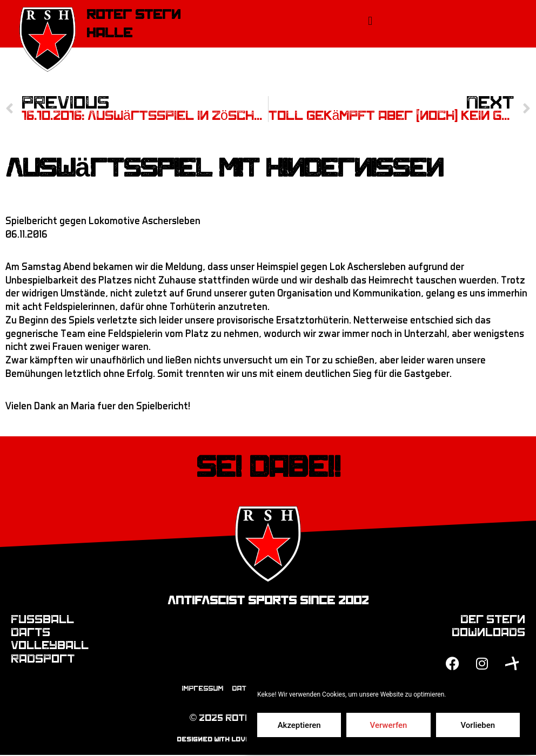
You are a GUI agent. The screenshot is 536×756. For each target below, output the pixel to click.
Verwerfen (389, 725)
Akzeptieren (299, 725)
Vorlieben (478, 725)
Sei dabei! (268, 468)
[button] (370, 21)
